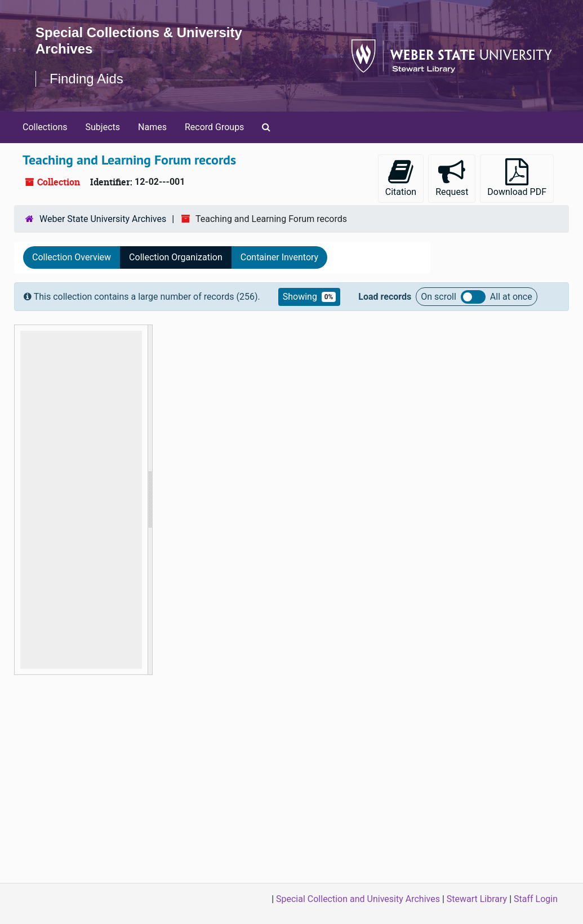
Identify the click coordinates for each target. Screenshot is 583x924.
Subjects (103, 127)
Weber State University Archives (103, 219)
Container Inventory (279, 257)
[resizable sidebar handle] (150, 500)
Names (152, 127)
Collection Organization (176, 257)
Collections (45, 127)
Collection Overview (72, 257)
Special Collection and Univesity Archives (358, 899)
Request (452, 178)
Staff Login (536, 899)
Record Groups (214, 127)
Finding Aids (86, 79)
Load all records (473, 297)
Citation (401, 178)
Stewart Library (477, 899)
